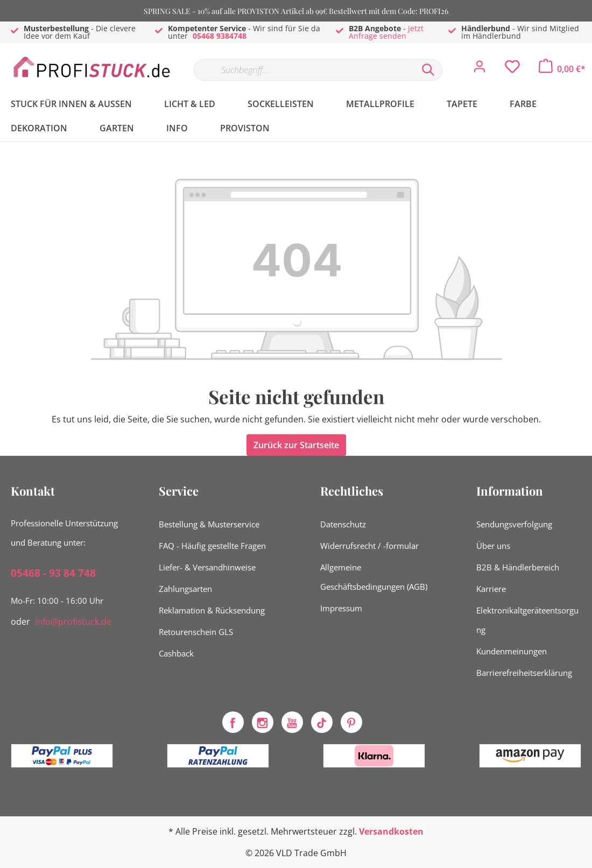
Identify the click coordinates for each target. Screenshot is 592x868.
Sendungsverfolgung (514, 524)
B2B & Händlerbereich (518, 567)
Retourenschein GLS (196, 632)
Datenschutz (343, 524)
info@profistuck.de (73, 622)
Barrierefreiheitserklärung (524, 673)
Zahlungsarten (185, 589)
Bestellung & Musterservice (209, 524)
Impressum (341, 608)
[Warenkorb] (562, 69)
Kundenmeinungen (512, 651)
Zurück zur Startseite (296, 445)
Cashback (176, 653)
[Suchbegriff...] (304, 70)
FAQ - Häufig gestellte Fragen (212, 546)
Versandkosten (391, 831)
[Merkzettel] (512, 69)
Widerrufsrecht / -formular (369, 546)
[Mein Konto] (480, 69)
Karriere (491, 589)
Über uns (493, 546)
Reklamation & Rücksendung (212, 610)
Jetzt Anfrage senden (386, 32)
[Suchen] (428, 70)
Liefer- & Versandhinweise (207, 567)
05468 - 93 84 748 (53, 573)
